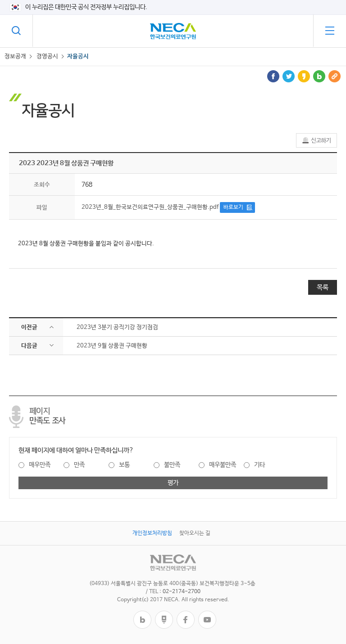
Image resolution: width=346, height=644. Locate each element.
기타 (259, 465)
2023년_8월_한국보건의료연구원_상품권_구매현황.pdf (150, 207)
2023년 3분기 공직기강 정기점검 (117, 327)
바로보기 (233, 207)
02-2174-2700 (182, 592)
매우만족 (40, 465)
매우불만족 (223, 465)
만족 (79, 465)
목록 (323, 287)
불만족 (172, 465)
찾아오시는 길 (195, 533)
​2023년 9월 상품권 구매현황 (112, 346)
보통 (124, 465)
